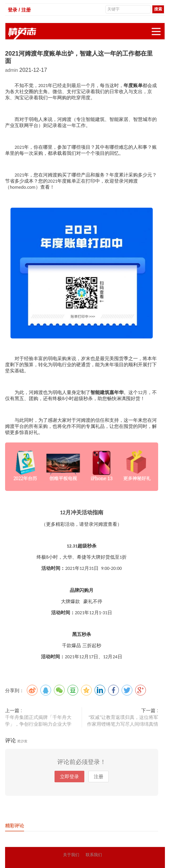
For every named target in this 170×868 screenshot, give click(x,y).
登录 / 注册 (19, 10)
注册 (99, 777)
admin (12, 70)
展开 (158, 28)
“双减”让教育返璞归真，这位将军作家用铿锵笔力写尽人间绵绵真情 (123, 721)
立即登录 (69, 777)
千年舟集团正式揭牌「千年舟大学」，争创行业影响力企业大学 (38, 721)
